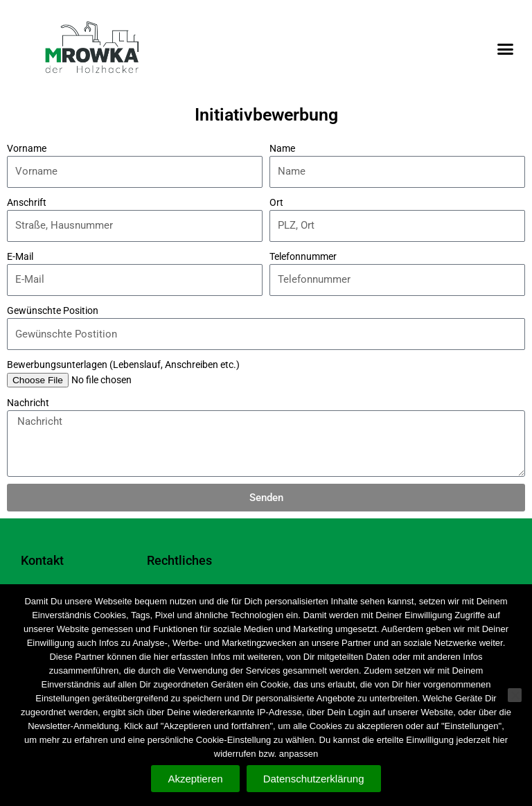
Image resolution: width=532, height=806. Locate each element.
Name (282, 148)
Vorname (27, 148)
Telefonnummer (303, 256)
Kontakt (42, 560)
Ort (276, 202)
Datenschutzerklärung (314, 779)
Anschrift (27, 202)
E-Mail (20, 256)
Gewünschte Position (53, 310)
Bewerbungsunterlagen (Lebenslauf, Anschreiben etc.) (123, 365)
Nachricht (28, 403)
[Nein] (515, 695)
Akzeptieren (195, 779)
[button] (505, 49)
